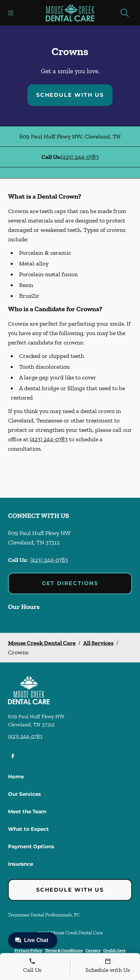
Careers (93, 950)
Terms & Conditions (64, 950)
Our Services (24, 794)
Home (16, 777)
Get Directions (70, 583)
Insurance (21, 864)
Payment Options (31, 846)
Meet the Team (27, 811)
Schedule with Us (70, 95)
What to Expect (28, 829)
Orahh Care (114, 950)
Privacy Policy (28, 950)
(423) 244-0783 (80, 157)
